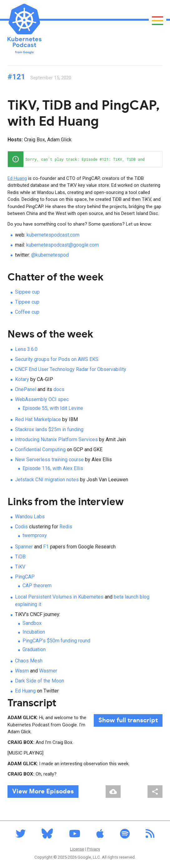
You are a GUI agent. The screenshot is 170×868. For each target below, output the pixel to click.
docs (59, 389)
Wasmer (48, 671)
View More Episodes (43, 792)
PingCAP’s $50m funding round (56, 641)
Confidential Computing (40, 450)
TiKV (20, 567)
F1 (46, 547)
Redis (66, 527)
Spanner (24, 547)
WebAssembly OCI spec (42, 399)
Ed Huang (17, 178)
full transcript (128, 720)
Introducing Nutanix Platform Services (56, 439)
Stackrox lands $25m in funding (49, 429)
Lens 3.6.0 (26, 349)
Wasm (22, 671)
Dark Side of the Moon (40, 681)
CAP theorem (37, 586)
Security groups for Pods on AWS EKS (57, 359)
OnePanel (26, 389)
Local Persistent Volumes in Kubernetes (59, 597)
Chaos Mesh (29, 661)
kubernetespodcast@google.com (62, 245)
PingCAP (25, 577)
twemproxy (35, 535)
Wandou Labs (30, 517)
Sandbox (32, 623)
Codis (21, 527)
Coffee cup (27, 312)
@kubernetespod (50, 255)
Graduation (34, 649)
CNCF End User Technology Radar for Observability (71, 369)
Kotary (22, 379)
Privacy (93, 849)
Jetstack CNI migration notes (47, 480)
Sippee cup (27, 292)
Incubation (34, 632)
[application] (85, 159)
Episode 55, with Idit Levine (53, 408)
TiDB (20, 557)
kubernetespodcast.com (53, 235)
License (77, 849)
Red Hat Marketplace (38, 419)
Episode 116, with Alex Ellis (53, 468)
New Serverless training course (49, 460)
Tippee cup (27, 302)
